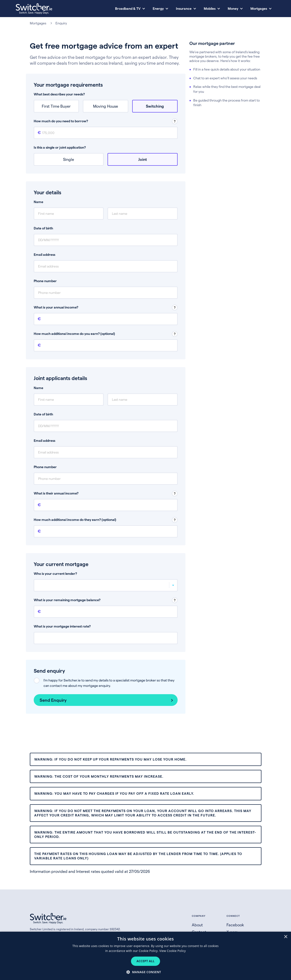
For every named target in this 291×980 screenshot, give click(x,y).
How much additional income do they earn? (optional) (75, 520)
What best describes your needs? (59, 94)
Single (69, 159)
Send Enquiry (53, 700)
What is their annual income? (56, 493)
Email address (44, 254)
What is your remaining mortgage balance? (67, 600)
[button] (145, 972)
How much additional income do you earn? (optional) (74, 334)
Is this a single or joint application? (60, 147)
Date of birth (43, 228)
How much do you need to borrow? (61, 121)
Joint (143, 159)
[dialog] (145, 956)
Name (38, 202)
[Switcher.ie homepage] (34, 9)
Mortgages (38, 23)
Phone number (45, 281)
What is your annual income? (56, 307)
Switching (155, 106)
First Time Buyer (56, 106)
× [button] (286, 937)
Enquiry (61, 23)
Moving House (106, 106)
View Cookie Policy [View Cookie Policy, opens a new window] (172, 951)
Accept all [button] (146, 961)
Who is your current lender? (55, 573)
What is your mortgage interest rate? (62, 626)
